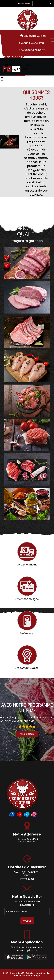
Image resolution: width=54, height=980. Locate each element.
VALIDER (27, 921)
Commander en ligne (30, 976)
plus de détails (27, 734)
